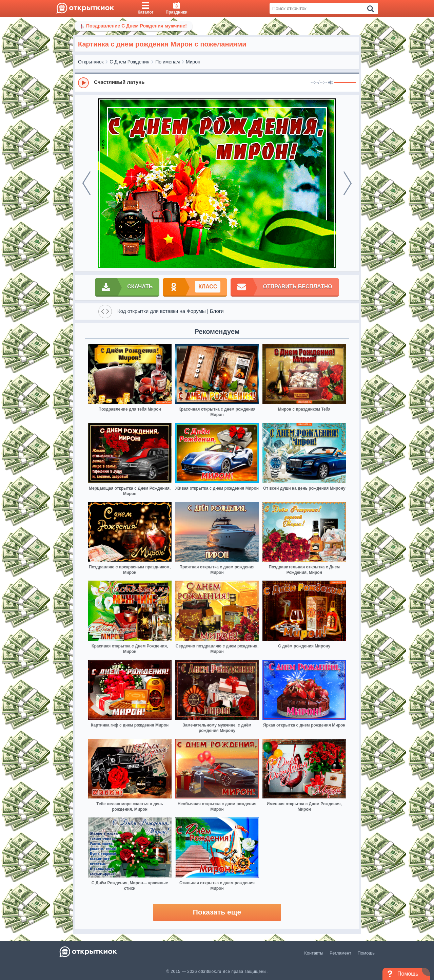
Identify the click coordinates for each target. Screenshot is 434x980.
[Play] (83, 83)
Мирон (193, 62)
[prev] (86, 183)
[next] (348, 183)
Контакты (314, 953)
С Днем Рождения (129, 62)
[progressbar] (345, 83)
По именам (167, 62)
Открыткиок (91, 62)
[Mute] (331, 83)
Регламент (340, 953)
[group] (217, 82)
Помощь (366, 953)
